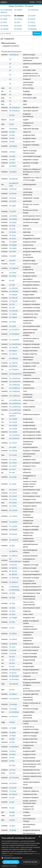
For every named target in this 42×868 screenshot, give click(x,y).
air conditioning (15, 400)
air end (12, 690)
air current (4, 26)
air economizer (15, 670)
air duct (12, 657)
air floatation (14, 747)
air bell (12, 138)
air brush (12, 232)
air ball (12, 120)
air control (32, 16)
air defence (13, 551)
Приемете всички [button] (11, 862)
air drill (12, 628)
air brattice (13, 216)
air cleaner (13, 351)
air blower (13, 189)
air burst (12, 260)
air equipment (14, 699)
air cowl (17, 22)
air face (12, 722)
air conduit (18, 10)
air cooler (4, 19)
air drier (12, 622)
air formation (14, 778)
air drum (12, 647)
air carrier (13, 273)
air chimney (14, 311)
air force (12, 765)
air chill (12, 304)
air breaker (13, 219)
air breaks (13, 222)
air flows (12, 751)
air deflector (14, 556)
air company (14, 369)
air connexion (5, 16)
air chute (12, 326)
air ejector (13, 673)
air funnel (13, 788)
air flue (12, 758)
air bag (12, 115)
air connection (33, 10)
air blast (12, 152)
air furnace (13, 794)
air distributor (14, 587)
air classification (15, 344)
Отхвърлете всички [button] (30, 862)
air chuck (13, 322)
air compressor (15, 378)
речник (32, 2)
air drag (12, 598)
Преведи (37, 33)
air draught (13, 618)
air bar (12, 124)
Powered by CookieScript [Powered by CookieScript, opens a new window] (9, 866)
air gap (12, 797)
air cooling (18, 19)
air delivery (13, 565)
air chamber (14, 288)
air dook (12, 593)
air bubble (13, 242)
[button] (21, 858)
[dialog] (21, 851)
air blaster (13, 166)
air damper (18, 29)
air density (13, 571)
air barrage (13, 129)
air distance (14, 582)
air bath (12, 132)
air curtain (18, 26)
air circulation (14, 329)
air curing (31, 22)
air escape (13, 704)
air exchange (14, 712)
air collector (14, 363)
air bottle (13, 206)
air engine (13, 694)
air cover (4, 22)
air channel (13, 298)
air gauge (13, 830)
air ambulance (15, 107)
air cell (12, 280)
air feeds (12, 732)
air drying (13, 650)
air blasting (13, 179)
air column (13, 366)
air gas (12, 802)
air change (13, 295)
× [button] (40, 837)
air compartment (15, 374)
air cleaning (14, 358)
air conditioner (15, 385)
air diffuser (13, 574)
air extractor (14, 716)
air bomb (13, 201)
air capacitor (14, 268)
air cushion (32, 26)
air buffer (13, 251)
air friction (13, 783)
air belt (12, 142)
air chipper (13, 314)
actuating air (14, 55)
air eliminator (14, 676)
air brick (12, 226)
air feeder (13, 728)
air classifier (14, 347)
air (10, 59)
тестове (39, 2)
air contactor (19, 16)
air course (32, 19)
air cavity (13, 276)
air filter (12, 739)
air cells (12, 285)
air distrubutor (14, 590)
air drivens (13, 639)
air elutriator (14, 684)
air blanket (13, 146)
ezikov (4, 2)
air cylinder (5, 29)
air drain (12, 608)
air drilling (13, 634)
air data (12, 546)
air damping (32, 29)
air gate (12, 812)
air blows (13, 198)
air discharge (14, 578)
